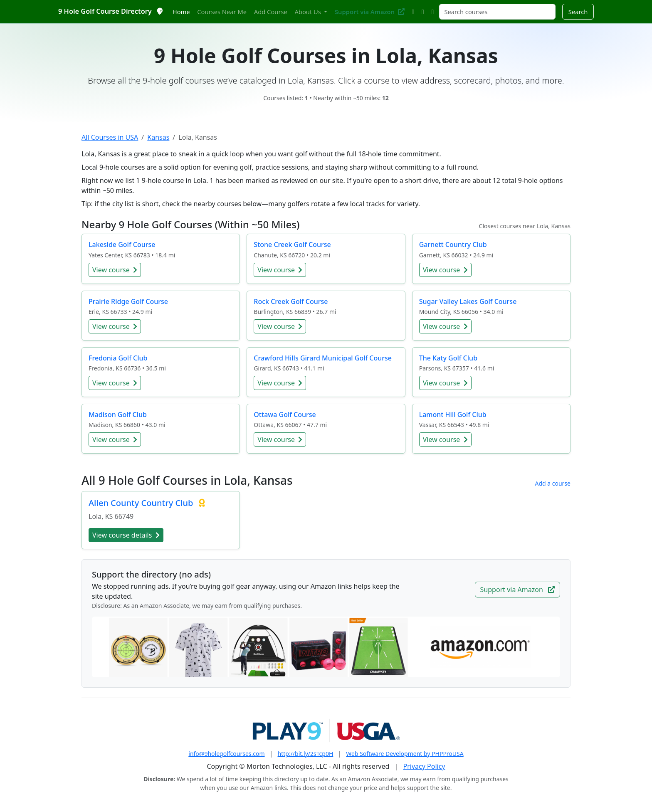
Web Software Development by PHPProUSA (405, 754)
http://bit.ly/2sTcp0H (306, 754)
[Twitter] (413, 12)
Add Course (271, 12)
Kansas (158, 137)
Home (181, 12)
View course (115, 270)
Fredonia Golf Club (118, 358)
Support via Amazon (370, 12)
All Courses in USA (110, 137)
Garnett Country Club (453, 244)
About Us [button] (308, 12)
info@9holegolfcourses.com (226, 754)
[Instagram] (423, 12)
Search (578, 12)
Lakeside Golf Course (122, 244)
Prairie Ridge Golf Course (128, 301)
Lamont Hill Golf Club (453, 415)
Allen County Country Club (142, 503)
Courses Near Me (222, 12)
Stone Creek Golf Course (292, 244)
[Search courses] (497, 12)
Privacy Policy (424, 766)
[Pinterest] (433, 12)
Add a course (553, 483)
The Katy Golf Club (448, 358)
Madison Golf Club (118, 415)
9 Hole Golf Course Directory (110, 11)
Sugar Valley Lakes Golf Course (468, 301)
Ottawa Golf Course (285, 415)
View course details (126, 535)
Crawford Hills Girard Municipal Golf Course (323, 358)
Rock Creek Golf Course (291, 301)
